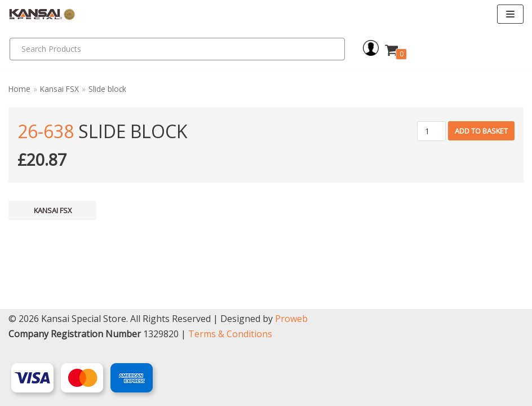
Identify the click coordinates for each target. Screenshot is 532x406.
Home (19, 89)
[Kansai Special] (42, 14)
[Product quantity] (431, 131)
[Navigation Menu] (510, 14)
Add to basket (481, 131)
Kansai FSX (59, 89)
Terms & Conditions (230, 334)
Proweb (291, 319)
